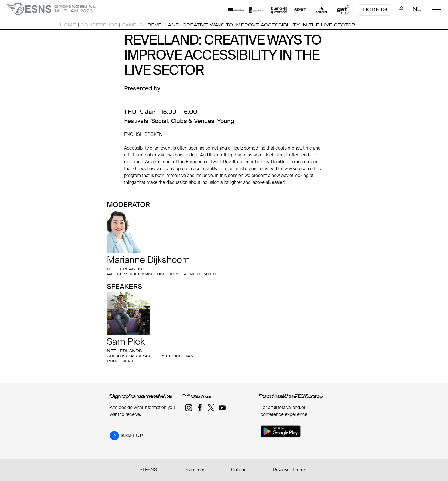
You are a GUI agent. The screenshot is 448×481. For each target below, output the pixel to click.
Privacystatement (290, 470)
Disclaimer (194, 470)
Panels (132, 25)
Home (68, 25)
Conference (99, 25)
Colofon (239, 470)
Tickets (375, 9)
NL (417, 9)
